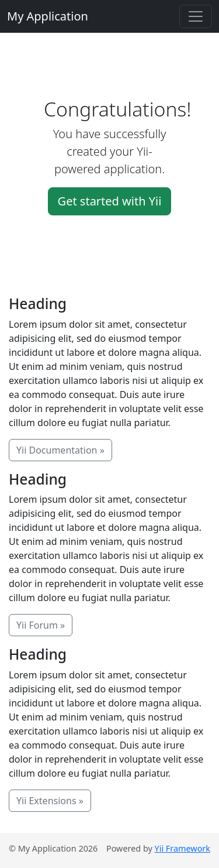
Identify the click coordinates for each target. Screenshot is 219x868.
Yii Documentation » (60, 450)
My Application (48, 16)
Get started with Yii (110, 201)
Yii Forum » (41, 625)
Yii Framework (182, 848)
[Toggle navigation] (196, 16)
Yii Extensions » (50, 801)
